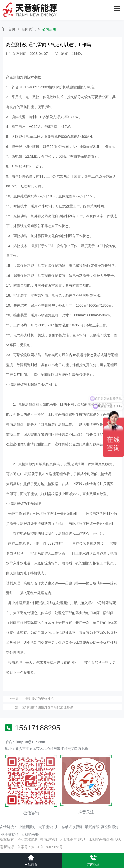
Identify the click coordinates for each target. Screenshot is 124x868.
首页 (12, 29)
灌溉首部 (92, 827)
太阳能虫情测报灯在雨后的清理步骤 (47, 707)
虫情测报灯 (27, 827)
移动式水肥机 (72, 827)
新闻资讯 (29, 29)
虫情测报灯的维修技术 (38, 699)
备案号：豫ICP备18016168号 (40, 847)
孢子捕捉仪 (10, 834)
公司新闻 (49, 29)
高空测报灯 (110, 827)
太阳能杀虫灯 (49, 827)
